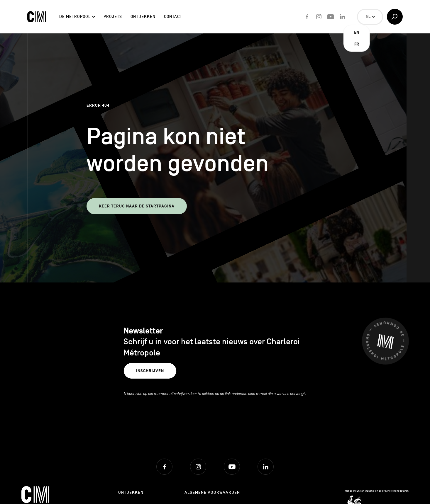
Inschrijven (150, 371)
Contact (173, 17)
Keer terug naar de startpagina (137, 206)
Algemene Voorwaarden (212, 492)
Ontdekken (143, 17)
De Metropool (75, 17)
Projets (113, 17)
